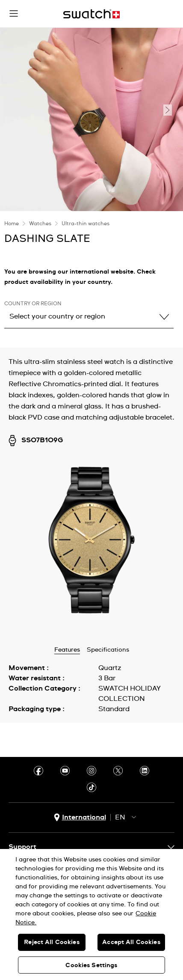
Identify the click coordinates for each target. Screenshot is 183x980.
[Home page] (91, 14)
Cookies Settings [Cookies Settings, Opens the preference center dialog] (91, 965)
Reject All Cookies (52, 942)
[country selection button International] (80, 818)
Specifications (108, 650)
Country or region (33, 304)
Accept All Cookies (131, 942)
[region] (91, 914)
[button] (14, 14)
